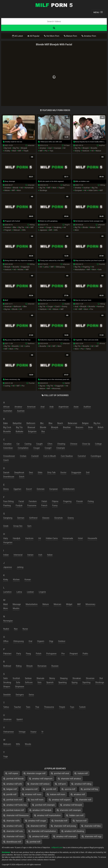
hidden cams (52, 538)
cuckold (35, 456)
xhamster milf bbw (91, 826)
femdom (33, 501)
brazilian (67, 427)
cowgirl (48, 448)
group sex (18, 526)
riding (19, 666)
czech (57, 307)
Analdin (67, 304)
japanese (43, 230)
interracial (18, 555)
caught (39, 444)
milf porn (60, 784)
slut (101, 678)
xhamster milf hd (36, 826)
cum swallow (67, 456)
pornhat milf (34, 842)
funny (55, 505)
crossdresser (9, 456)
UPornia (102, 344)
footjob (19, 505)
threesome (49, 707)
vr (42, 732)
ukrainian (7, 719)
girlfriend (33, 518)
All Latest (18, 36)
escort (29, 489)
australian (8, 411)
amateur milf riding (81, 784)
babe (6, 423)
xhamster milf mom (14, 836)
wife (24, 230)
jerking (20, 567)
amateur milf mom (32, 794)
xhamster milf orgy (92, 836)
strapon (7, 687)
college (98, 444)
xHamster (31, 145)
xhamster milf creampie (69, 810)
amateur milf (78, 794)
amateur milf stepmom (41, 779)
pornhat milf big (89, 789)
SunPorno (66, 185)
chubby (7, 151)
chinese (74, 444)
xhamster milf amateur (70, 779)
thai (37, 707)
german (21, 518)
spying (75, 682)
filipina (55, 501)
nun (16, 629)
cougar (49, 227)
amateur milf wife (13, 784)
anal (50, 148)
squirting (86, 682)
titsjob (26, 151)
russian (55, 666)
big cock (8, 148)
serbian (28, 678)
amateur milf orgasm (60, 800)
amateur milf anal (38, 836)
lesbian (30, 592)
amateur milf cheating (73, 831)
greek (6, 526)
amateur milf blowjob (71, 805)
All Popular (33, 36)
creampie (57, 148)
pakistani (7, 654)
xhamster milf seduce (38, 784)
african (6, 407)
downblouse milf (12, 842)
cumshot (82, 456)
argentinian (64, 407)
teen (28, 707)
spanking (63, 682)
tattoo (88, 349)
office (6, 641)
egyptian (17, 489)
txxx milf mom (36, 800)
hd (64, 148)
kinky (6, 580)
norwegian (8, 621)
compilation (23, 448)
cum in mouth (50, 456)
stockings (43, 190)
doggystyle (25, 267)
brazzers (80, 427)
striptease (20, 687)
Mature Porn (70, 36)
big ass (7, 309)
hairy (6, 538)
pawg (28, 654)
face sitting (8, 501)
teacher (17, 707)
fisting (91, 501)
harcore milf (80, 821)
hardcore (86, 151)
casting (7, 386)
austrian (87, 188)
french (44, 505)
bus (43, 431)
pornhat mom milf (13, 800)
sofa (18, 682)
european (78, 190)
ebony (6, 489)
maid (14, 151)
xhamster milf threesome (16, 815)
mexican (57, 604)
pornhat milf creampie (43, 805)
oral (30, 641)
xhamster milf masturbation (42, 831)
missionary (56, 389)
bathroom (18, 307)
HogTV (67, 225)
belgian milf (10, 789)
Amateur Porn (89, 36)
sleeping (64, 678)
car (18, 444)
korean (28, 580)
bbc (42, 423)
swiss (31, 695)
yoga (5, 756)
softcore (29, 682)
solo (100, 270)
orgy (51, 641)
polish (39, 654)
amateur (43, 148)
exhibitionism (69, 489)
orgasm (62, 188)
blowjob (24, 148)
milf (20, 151)
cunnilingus (96, 456)
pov (46, 151)
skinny (52, 678)
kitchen (21, 270)
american (8, 307)
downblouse (9, 477)
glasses (46, 518)
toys (51, 151)
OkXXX (67, 383)
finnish (80, 501)
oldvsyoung (60, 267)
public (85, 654)
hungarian (8, 542)
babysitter (17, 423)
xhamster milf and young (63, 826)
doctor (63, 473)
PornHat (102, 264)
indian (6, 555)
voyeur (34, 732)
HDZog (102, 185)
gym (29, 526)
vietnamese (9, 732)
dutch (22, 477)
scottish (16, 678)
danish (6, 473)
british (101, 427)
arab (52, 407)
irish (40, 555)
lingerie (42, 592)
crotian (23, 456)
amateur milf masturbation (47, 815)
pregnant (8, 230)
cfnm (50, 444)
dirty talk (51, 473)
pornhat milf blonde (14, 779)
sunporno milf (30, 789)
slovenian (90, 678)
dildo (40, 473)
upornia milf (68, 789)
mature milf (81, 773)
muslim (16, 608)
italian (50, 555)
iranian (30, 555)
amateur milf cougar (36, 821)
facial (21, 501)
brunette (94, 148)
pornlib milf (50, 789)
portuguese (51, 654)
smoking (7, 682)
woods (28, 744)
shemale (40, 678)
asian (42, 227)
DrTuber (67, 145)
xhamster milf (84, 800)
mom (19, 190)
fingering (86, 267)
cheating (61, 444)
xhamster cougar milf (35, 773)
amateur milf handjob (40, 810)
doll (88, 473)
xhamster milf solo (13, 831)
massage (17, 604)
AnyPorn (102, 145)
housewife (92, 538)
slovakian (77, 678)
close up (86, 444)
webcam (17, 230)
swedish (7, 695)
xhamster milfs (12, 821)
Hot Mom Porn (52, 36)
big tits (16, 148)
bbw (15, 227)
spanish (50, 682)
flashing (7, 505)
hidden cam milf (75, 815)
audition (87, 407)
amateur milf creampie (65, 836)
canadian (7, 444)
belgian (85, 423)
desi (31, 473)
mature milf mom (56, 794)
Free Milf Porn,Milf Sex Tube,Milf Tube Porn (54, 5)
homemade (29, 188)
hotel (80, 538)
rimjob (30, 666)
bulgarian (32, 431)
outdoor (62, 641)
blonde (16, 188)
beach (60, 423)
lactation (7, 592)
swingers (20, 695)
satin (6, 678)
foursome (32, 505)
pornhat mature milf (14, 810)
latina (46, 267)
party (19, 654)
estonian (41, 489)
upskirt (20, 719)
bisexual (31, 427)
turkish (82, 707)
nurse (25, 629)
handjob (17, 538)
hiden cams (93, 190)
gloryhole (58, 518)
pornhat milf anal (60, 773)
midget (69, 604)
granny (77, 151)
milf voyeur (12, 773)
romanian (42, 666)
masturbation (80, 270)
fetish (44, 501)
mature (98, 151)
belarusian (73, 423)
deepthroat (19, 473)
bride (91, 427)
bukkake (19, 431)
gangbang (57, 227)
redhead (7, 666)
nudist (6, 629)
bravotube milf (59, 821)
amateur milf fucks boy (15, 805)
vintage (22, 732)
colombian (8, 448)
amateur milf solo (13, 826)
